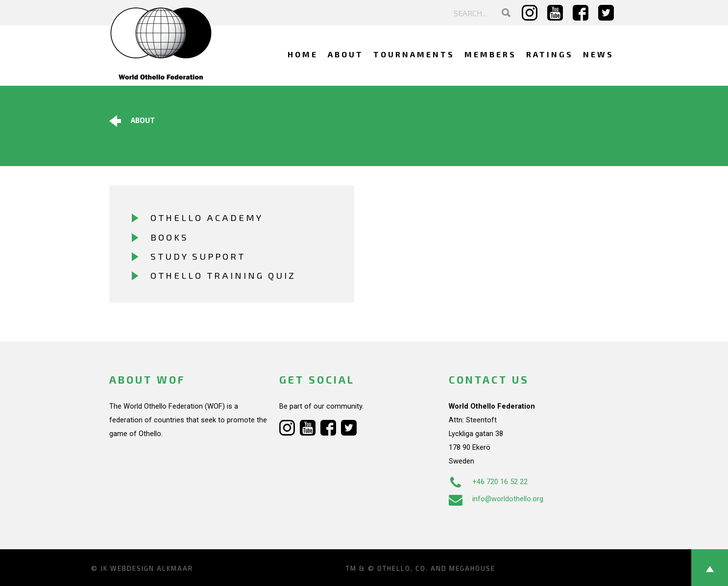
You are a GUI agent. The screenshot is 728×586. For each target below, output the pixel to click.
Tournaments (414, 54)
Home (303, 54)
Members (490, 54)
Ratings (550, 54)
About (346, 54)
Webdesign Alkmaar (152, 568)
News (598, 54)
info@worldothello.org (496, 499)
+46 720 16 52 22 (488, 482)
